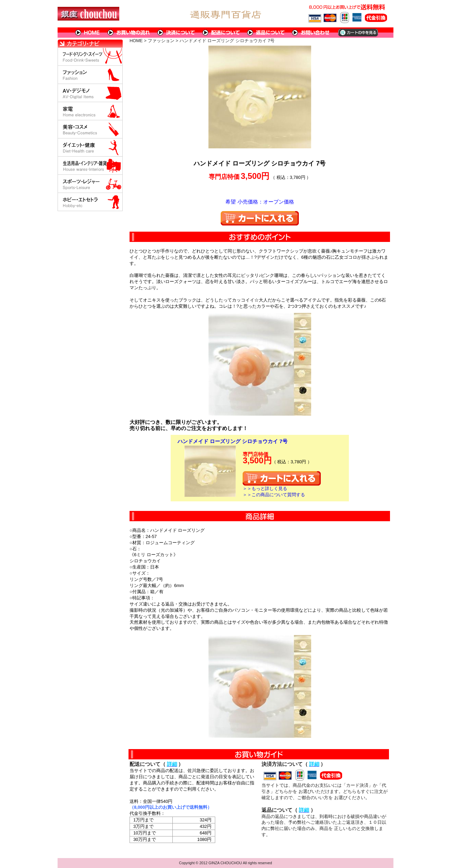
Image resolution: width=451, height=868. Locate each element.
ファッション (161, 41)
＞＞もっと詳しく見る (265, 488)
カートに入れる (260, 218)
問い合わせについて (311, 33)
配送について (221, 33)
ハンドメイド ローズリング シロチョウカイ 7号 (233, 441)
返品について (266, 33)
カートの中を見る (358, 33)
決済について (176, 33)
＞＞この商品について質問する (274, 495)
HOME (88, 33)
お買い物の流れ (129, 33)
